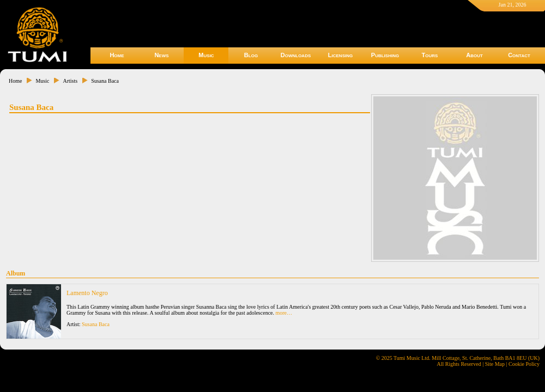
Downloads (296, 55)
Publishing (385, 55)
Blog (251, 55)
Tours (430, 55)
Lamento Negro (87, 293)
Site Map (495, 364)
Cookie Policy (524, 364)
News (161, 55)
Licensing (340, 55)
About (474, 55)
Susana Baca (105, 81)
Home (117, 55)
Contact (519, 55)
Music (206, 55)
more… (284, 313)
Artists (70, 81)
